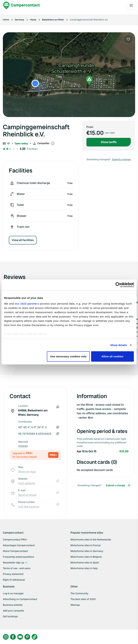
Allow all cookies (113, 356)
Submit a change (121, 159)
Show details (119, 345)
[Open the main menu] (131, 5)
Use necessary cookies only (68, 356)
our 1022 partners (27, 304)
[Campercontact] (22, 5)
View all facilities (23, 240)
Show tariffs (109, 142)
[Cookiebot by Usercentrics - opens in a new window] (118, 285)
